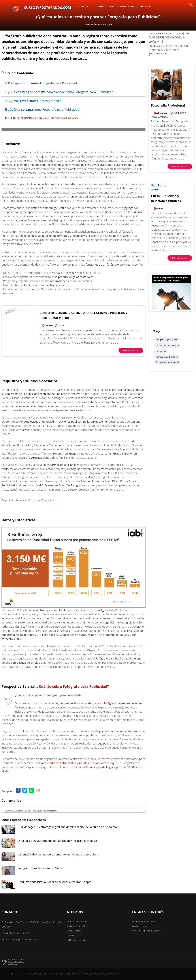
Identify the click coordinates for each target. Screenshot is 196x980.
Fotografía (108, 24)
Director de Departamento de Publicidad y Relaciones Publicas (58, 917)
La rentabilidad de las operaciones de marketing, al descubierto (58, 931)
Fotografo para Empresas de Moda (40, 945)
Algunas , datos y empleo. (33, 101)
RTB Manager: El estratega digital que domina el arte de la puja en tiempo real (68, 904)
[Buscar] (181, 5)
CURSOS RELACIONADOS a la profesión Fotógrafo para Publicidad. (41, 118)
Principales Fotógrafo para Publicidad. (41, 83)
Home (87, 24)
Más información (131, 427)
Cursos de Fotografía (41, 577)
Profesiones (96, 24)
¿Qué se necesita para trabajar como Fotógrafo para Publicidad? (59, 92)
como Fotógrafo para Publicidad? (43, 110)
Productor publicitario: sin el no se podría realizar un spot (55, 958)
